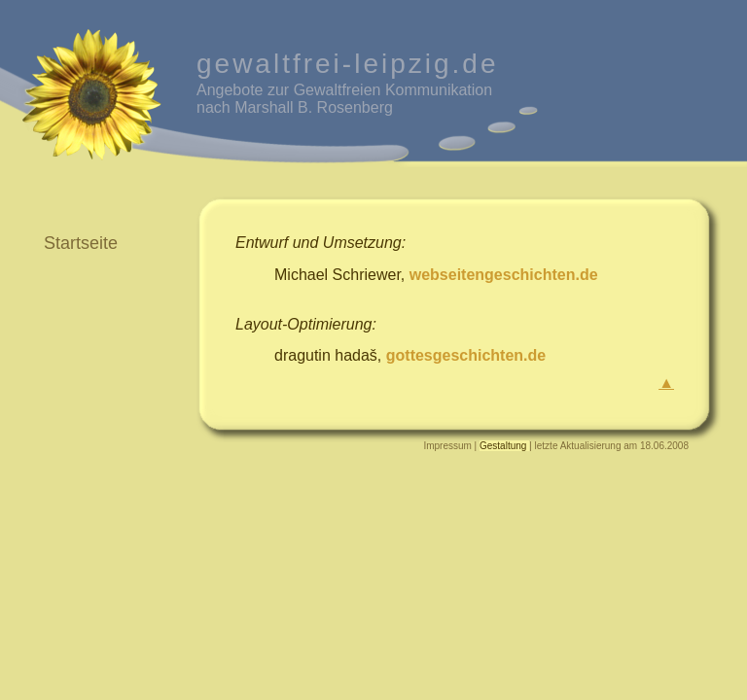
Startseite (81, 243)
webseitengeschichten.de (504, 275)
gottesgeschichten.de (466, 355)
